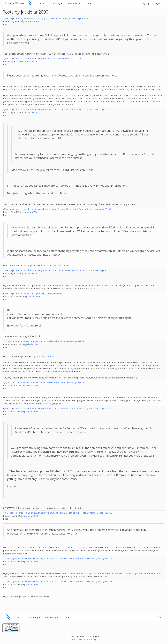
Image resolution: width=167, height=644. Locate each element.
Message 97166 (103, 209)
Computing (56, 3)
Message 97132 (103, 270)
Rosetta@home (15, 3)
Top (160, 617)
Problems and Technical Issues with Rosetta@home (69, 109)
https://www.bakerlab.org (84, 640)
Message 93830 (103, 409)
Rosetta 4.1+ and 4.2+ (54, 59)
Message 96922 (53, 293)
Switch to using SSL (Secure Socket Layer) (51, 18)
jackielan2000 (32, 21)
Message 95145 (76, 382)
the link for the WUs (47, 356)
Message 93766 (104, 513)
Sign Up (146, 3)
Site (88, 3)
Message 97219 (73, 59)
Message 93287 (104, 581)
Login (157, 3)
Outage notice (38, 293)
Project (40, 3)
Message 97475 (80, 18)
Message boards (14, 18)
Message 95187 (76, 341)
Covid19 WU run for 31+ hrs (53, 341)
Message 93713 (104, 558)
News (26, 18)
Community (74, 3)
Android (35, 341)
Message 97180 (103, 109)
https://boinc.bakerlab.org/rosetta (125, 35)
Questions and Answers (17, 341)
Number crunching (33, 59)
